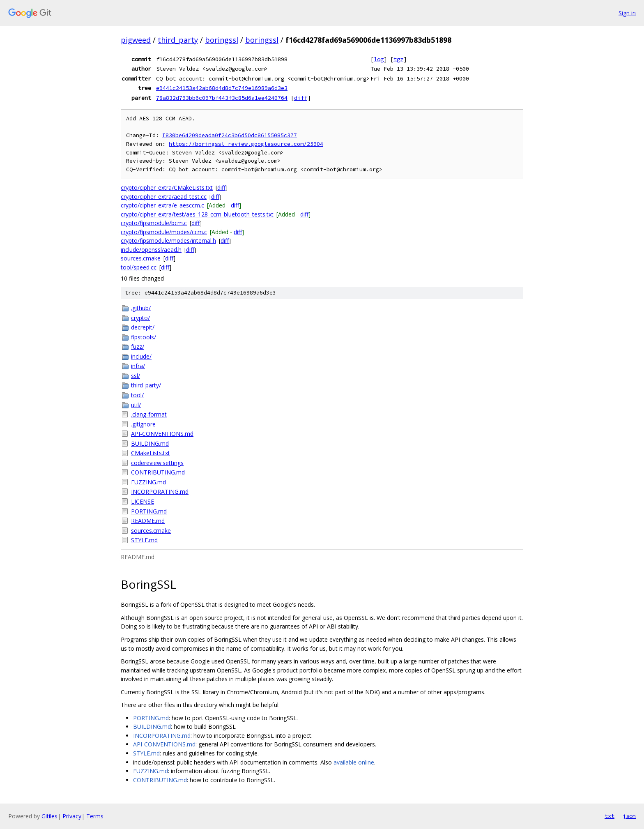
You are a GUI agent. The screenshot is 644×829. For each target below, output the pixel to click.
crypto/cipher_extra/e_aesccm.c (162, 205)
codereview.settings (157, 463)
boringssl (222, 40)
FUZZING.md (148, 482)
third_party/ (146, 385)
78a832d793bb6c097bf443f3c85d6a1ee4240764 (222, 98)
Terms (95, 816)
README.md (148, 521)
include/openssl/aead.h (151, 250)
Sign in (627, 13)
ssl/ (136, 376)
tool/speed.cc (139, 267)
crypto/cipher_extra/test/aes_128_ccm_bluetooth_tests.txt (197, 214)
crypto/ (140, 318)
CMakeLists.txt (151, 453)
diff (301, 98)
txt (609, 816)
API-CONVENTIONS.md (162, 434)
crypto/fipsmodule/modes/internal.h (168, 241)
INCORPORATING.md (160, 492)
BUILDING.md (150, 443)
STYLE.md (144, 540)
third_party (178, 40)
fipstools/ (144, 337)
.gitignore (143, 424)
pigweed (136, 40)
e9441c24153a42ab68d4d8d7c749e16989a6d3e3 (222, 88)
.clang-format (149, 414)
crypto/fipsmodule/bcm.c (154, 223)
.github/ (141, 308)
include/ (141, 356)
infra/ (138, 366)
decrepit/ (143, 327)
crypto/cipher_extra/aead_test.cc (164, 197)
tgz (398, 59)
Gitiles (49, 816)
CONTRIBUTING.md (158, 472)
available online (354, 762)
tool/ (137, 395)
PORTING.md (149, 511)
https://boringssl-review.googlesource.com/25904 (246, 144)
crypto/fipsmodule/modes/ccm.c (164, 232)
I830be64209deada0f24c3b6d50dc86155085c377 (230, 135)
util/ (136, 405)
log (379, 59)
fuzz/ (138, 347)
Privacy (72, 816)
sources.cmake (141, 258)
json (629, 816)
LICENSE (143, 501)
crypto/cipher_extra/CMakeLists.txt (167, 188)
